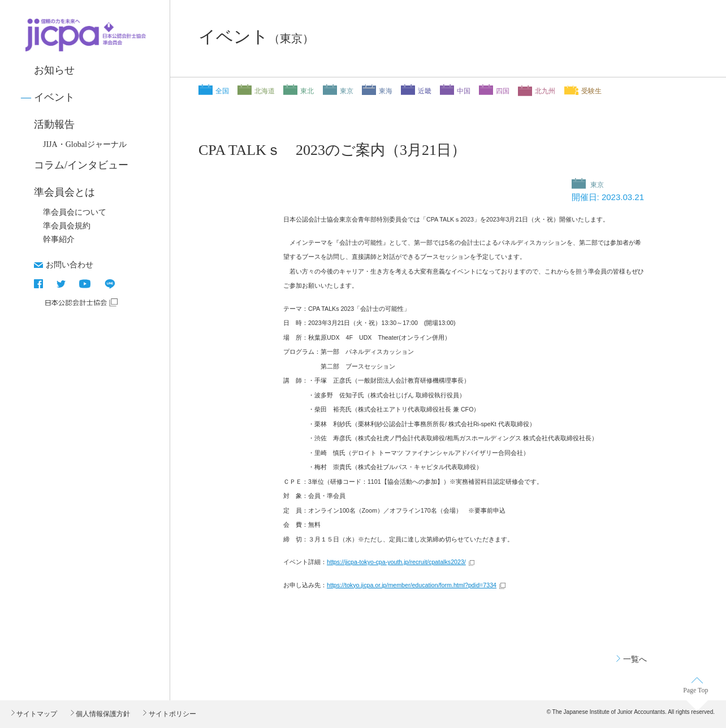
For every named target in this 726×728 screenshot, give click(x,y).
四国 (503, 91)
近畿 (425, 91)
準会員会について (75, 212)
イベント (54, 97)
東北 (307, 91)
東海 (386, 91)
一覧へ (635, 659)
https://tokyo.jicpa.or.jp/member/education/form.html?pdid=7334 (412, 585)
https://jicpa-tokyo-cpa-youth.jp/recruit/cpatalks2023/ (396, 562)
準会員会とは (64, 192)
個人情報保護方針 (102, 714)
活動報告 (54, 124)
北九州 (545, 91)
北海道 (265, 91)
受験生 (591, 91)
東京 (347, 91)
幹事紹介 (59, 239)
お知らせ (54, 70)
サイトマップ (36, 714)
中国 (464, 91)
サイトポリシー (171, 714)
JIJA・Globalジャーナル (85, 144)
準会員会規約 (67, 226)
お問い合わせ (70, 265)
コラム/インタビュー (81, 165)
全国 (222, 91)
